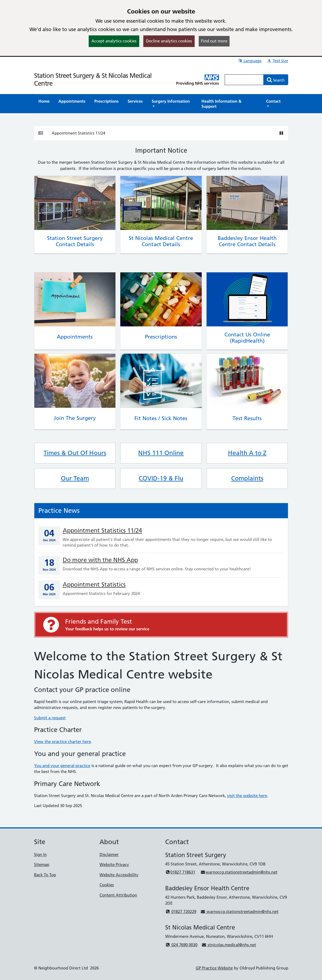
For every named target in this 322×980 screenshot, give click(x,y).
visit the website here (247, 796)
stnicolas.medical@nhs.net (229, 945)
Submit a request (50, 718)
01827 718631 (180, 872)
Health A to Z (247, 453)
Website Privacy (114, 864)
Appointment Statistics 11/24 (78, 133)
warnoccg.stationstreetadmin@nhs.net (239, 872)
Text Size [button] (278, 61)
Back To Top (45, 875)
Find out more (214, 41)
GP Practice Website (214, 968)
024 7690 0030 (181, 945)
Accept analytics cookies (114, 41)
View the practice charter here (62, 742)
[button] (172, 104)
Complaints (247, 478)
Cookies (107, 885)
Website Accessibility (119, 875)
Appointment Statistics (94, 585)
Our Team (75, 478)
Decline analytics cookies (169, 41)
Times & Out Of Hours (75, 453)
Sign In (40, 854)
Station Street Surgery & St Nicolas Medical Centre (93, 79)
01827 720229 (181, 912)
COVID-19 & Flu (161, 478)
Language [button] (250, 61)
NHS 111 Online (161, 453)
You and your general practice (62, 766)
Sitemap (42, 864)
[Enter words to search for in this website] (244, 80)
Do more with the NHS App (100, 560)
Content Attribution (118, 895)
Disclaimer (109, 854)
